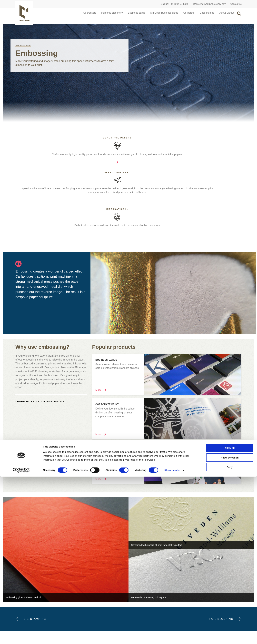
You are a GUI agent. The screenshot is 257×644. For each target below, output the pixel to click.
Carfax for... (28, 584)
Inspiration (139, 584)
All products (78, 14)
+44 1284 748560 (178, 4)
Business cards (128, 14)
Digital (75, 596)
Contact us (236, 4)
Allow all (230, 615)
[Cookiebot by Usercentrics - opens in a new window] (21, 638)
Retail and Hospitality (26, 601)
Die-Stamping (35, 556)
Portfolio (133, 596)
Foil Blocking (221, 556)
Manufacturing (23, 606)
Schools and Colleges (27, 596)
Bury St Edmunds (194, 596)
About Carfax (225, 14)
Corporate (184, 14)
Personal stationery (102, 14)
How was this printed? (140, 601)
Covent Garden (193, 591)
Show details (172, 638)
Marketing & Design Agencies (31, 591)
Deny (230, 634)
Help (131, 606)
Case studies (204, 14)
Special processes (23, 49)
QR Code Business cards (158, 14)
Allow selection (230, 625)
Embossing (78, 601)
